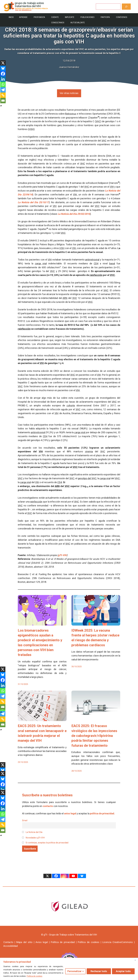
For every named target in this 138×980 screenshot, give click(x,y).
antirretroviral (92, 260)
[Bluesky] (3, 68)
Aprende (23, 17)
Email (25, 820)
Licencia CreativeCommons (118, 942)
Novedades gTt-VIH (33, 838)
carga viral (41, 263)
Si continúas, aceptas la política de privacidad (47, 843)
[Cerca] (135, 960)
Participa (105, 17)
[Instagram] (65, 876)
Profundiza (39, 17)
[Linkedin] (3, 79)
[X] (3, 63)
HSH (31, 129)
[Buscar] (126, 7)
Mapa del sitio (24, 942)
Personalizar (74, 971)
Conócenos (122, 17)
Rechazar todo (99, 971)
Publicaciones (87, 17)
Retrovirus (71, 114)
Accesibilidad (11, 946)
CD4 (96, 263)
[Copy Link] (3, 95)
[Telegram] (3, 90)
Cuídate (55, 17)
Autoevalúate (78, 23)
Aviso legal (42, 942)
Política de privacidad (63, 942)
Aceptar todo (123, 971)
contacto (48, 806)
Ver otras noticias (69, 93)
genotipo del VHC (87, 478)
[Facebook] (3, 74)
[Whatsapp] (3, 84)
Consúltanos (58, 23)
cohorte (71, 405)
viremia (89, 451)
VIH (112, 187)
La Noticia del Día (32, 832)
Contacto (8, 942)
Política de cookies (34, 976)
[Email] (3, 101)
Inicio (11, 17)
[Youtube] (73, 876)
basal (112, 263)
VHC (98, 121)
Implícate (70, 17)
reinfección (96, 275)
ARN (65, 298)
